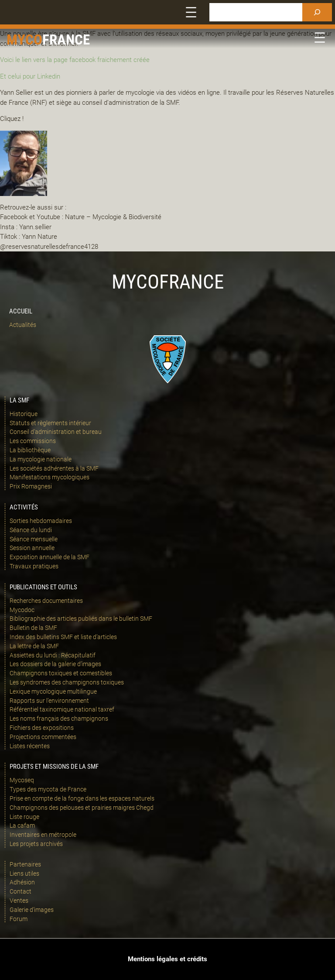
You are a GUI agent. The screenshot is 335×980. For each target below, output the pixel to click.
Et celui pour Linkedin (30, 76)
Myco (24, 40)
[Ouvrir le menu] (191, 12)
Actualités (23, 325)
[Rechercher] (317, 12)
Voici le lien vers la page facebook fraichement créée (75, 60)
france (66, 40)
